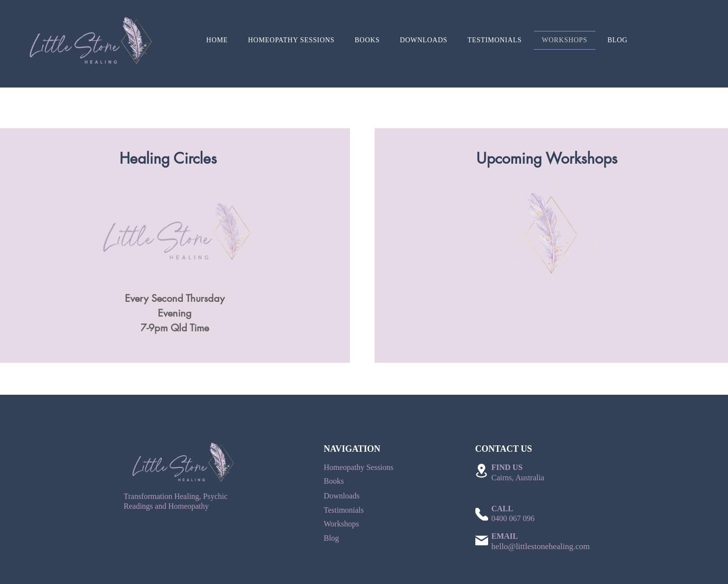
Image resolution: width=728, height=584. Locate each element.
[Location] (482, 471)
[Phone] (482, 514)
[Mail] (482, 540)
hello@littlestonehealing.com (541, 546)
